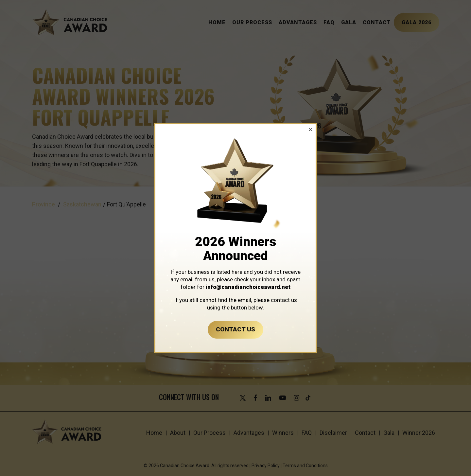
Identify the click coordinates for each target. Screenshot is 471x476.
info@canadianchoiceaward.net (248, 287)
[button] (310, 130)
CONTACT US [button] (235, 329)
